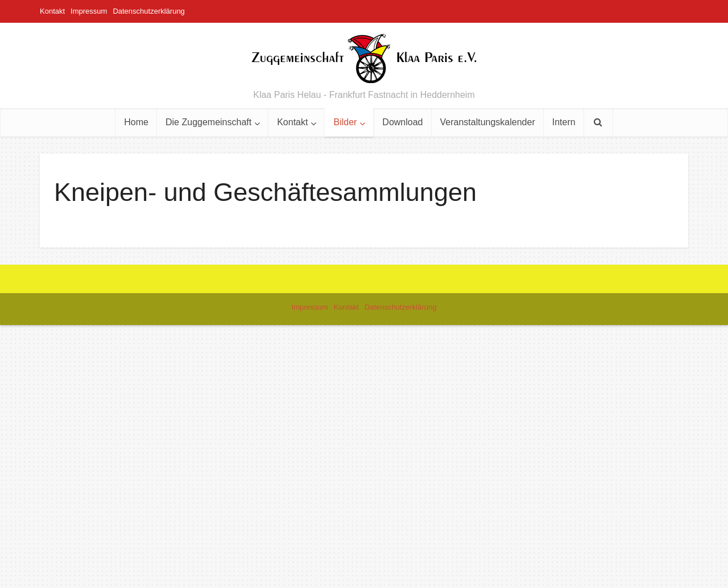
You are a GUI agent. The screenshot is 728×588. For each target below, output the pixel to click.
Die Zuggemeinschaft (208, 122)
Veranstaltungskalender (488, 122)
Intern (564, 122)
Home (136, 122)
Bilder (345, 122)
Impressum (89, 11)
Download (402, 122)
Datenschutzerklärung (148, 11)
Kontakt (52, 11)
